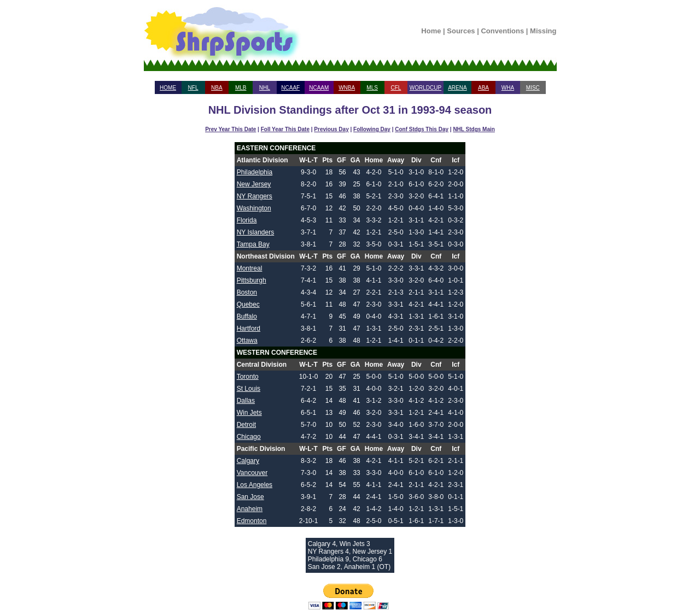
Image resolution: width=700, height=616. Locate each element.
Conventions (502, 31)
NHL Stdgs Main (474, 129)
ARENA (457, 88)
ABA (483, 88)
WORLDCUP (425, 88)
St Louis (249, 389)
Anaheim (250, 509)
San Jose (250, 497)
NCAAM (319, 88)
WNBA (347, 88)
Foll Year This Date (285, 129)
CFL (396, 88)
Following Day (372, 129)
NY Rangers (255, 196)
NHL (265, 88)
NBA (217, 88)
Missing (543, 31)
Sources (461, 31)
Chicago (249, 437)
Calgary (248, 461)
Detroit (246, 425)
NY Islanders (255, 232)
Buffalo (247, 316)
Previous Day (331, 129)
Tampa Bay (253, 244)
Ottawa (247, 341)
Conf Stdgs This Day (422, 129)
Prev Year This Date (231, 129)
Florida (247, 220)
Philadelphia (255, 172)
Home (431, 31)
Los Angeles (255, 485)
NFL (193, 88)
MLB (241, 88)
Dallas (246, 401)
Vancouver (252, 473)
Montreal (250, 268)
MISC (533, 88)
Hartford (249, 328)
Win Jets (249, 413)
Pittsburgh (252, 280)
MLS (372, 88)
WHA (508, 88)
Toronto (248, 377)
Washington (254, 208)
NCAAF (290, 88)
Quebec (248, 304)
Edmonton (252, 521)
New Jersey (254, 184)
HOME (168, 88)
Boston (247, 292)
